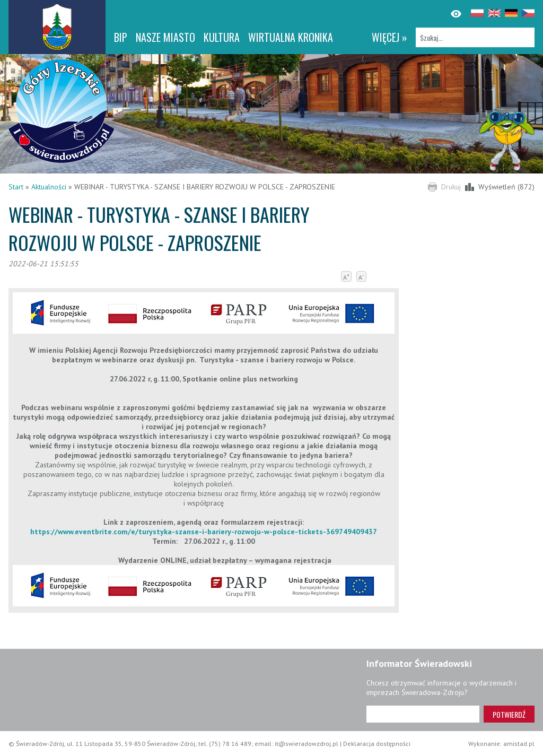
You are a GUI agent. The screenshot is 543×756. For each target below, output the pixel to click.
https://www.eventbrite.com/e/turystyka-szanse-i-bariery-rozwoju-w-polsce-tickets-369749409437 (204, 532)
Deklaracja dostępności (377, 744)
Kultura (222, 37)
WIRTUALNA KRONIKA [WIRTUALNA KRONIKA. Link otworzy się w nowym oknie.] (291, 37)
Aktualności (49, 187)
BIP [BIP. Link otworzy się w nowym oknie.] (121, 37)
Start (16, 187)
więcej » (389, 37)
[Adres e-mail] (423, 714)
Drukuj (451, 187)
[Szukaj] (475, 37)
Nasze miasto (165, 37)
